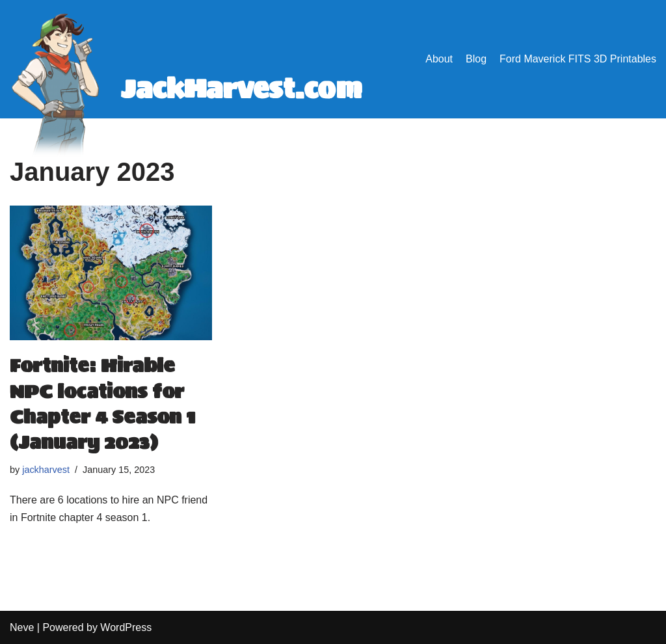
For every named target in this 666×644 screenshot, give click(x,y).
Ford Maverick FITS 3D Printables (578, 59)
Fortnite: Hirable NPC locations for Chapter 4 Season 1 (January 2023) (102, 404)
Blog (476, 59)
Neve (22, 627)
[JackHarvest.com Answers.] (192, 88)
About (439, 59)
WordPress (126, 627)
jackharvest (46, 470)
